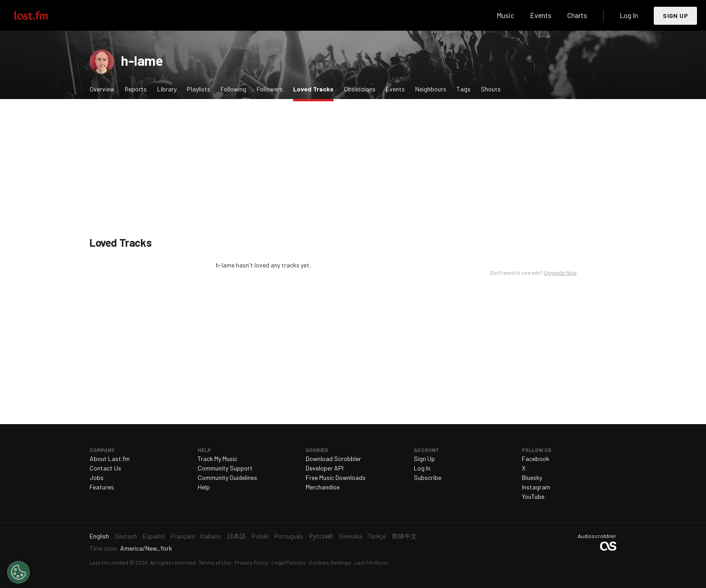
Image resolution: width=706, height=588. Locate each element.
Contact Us (105, 468)
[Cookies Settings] (18, 572)
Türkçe (377, 536)
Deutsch (126, 536)
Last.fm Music (371, 562)
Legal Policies (289, 562)
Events (541, 15)
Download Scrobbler (333, 459)
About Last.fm (110, 459)
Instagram (536, 487)
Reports (136, 89)
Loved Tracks (316, 88)
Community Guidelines (227, 477)
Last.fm (41, 15)
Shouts (491, 89)
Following (233, 89)
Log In (629, 15)
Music (505, 15)
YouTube (533, 496)
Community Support (225, 468)
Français (183, 536)
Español (154, 536)
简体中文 (404, 536)
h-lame (142, 60)
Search (475, 15)
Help (204, 487)
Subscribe (428, 477)
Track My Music (217, 459)
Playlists (199, 89)
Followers (270, 89)
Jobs (97, 477)
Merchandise (323, 487)
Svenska (350, 536)
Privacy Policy (251, 562)
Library (167, 89)
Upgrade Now (560, 272)
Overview (102, 89)
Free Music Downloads (336, 477)
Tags (464, 89)
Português (289, 536)
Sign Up (675, 16)
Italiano (211, 536)
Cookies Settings (330, 562)
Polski (260, 536)
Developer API (325, 468)
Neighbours (431, 89)
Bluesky (532, 477)
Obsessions (360, 89)
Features (102, 487)
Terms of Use (215, 562)
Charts (577, 15)
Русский (321, 536)
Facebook (536, 459)
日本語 (236, 536)
